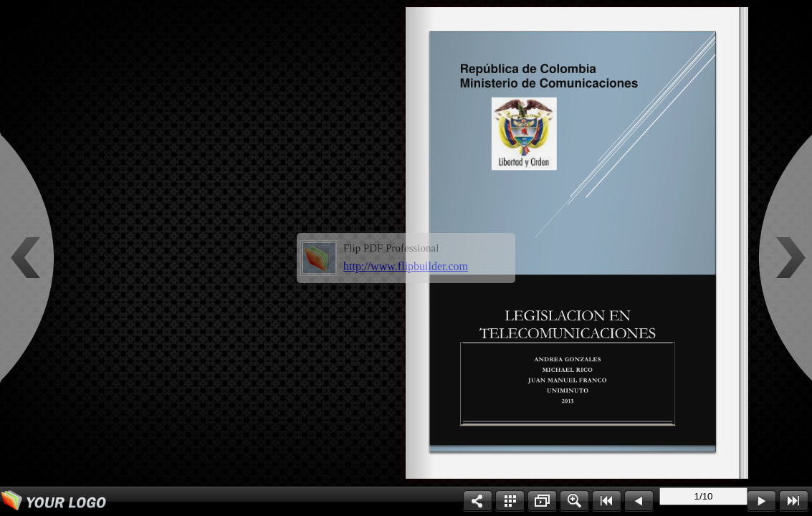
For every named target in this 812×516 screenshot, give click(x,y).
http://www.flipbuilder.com (406, 266)
